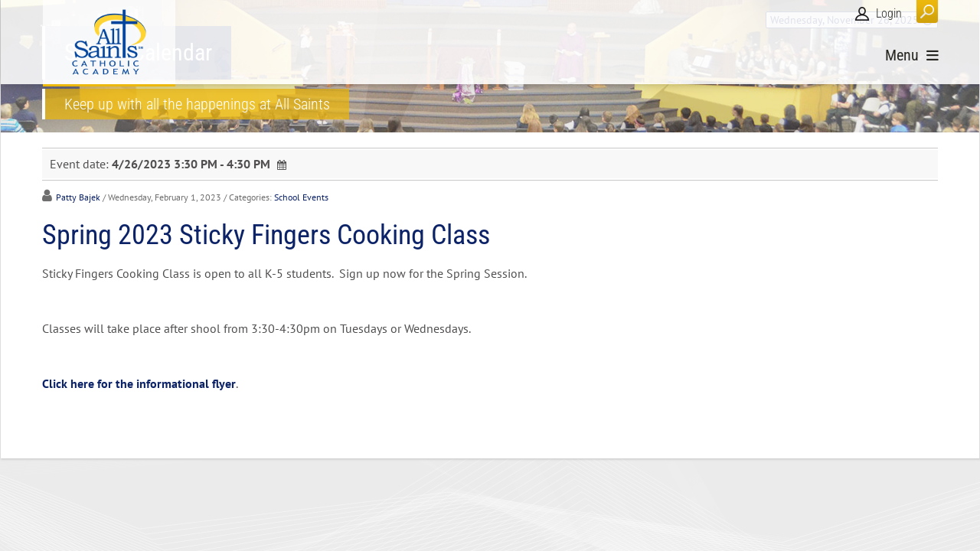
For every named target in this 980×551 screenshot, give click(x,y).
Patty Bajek (78, 197)
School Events (301, 197)
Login (889, 13)
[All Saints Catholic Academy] (109, 42)
